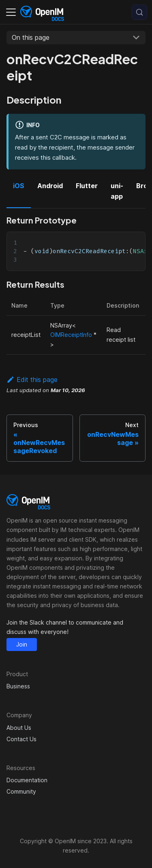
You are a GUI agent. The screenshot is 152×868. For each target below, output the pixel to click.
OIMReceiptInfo (71, 335)
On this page (31, 37)
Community (21, 791)
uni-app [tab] (117, 191)
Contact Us (21, 739)
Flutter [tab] (87, 186)
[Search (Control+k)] (139, 12)
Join (22, 644)
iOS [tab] (19, 186)
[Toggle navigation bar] (11, 12)
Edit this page (32, 380)
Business (18, 686)
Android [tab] (50, 186)
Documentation (27, 780)
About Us (19, 728)
